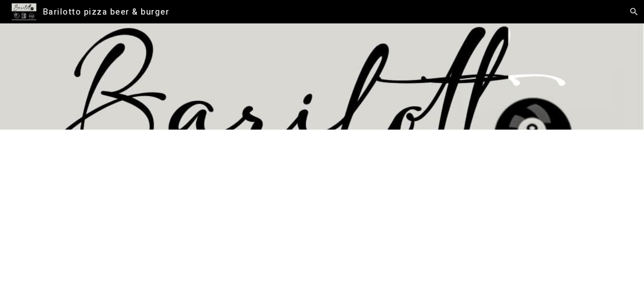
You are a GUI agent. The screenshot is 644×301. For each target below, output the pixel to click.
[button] (634, 12)
